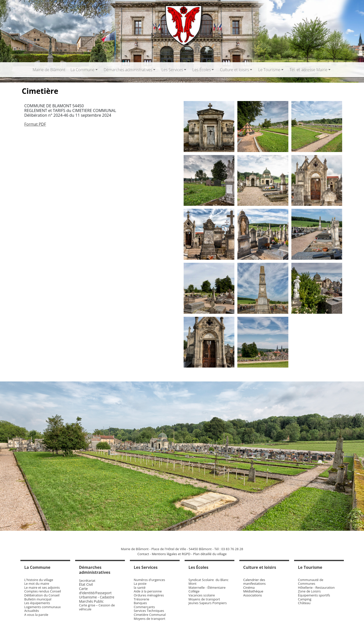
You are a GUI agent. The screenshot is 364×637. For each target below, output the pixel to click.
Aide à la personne (148, 591)
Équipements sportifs (314, 595)
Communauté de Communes (311, 582)
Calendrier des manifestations (255, 582)
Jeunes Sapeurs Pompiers (208, 603)
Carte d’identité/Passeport (95, 591)
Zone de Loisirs (309, 591)
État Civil (86, 584)
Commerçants (144, 607)
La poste (140, 584)
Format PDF (35, 124)
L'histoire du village (39, 580)
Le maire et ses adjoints (42, 587)
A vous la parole (36, 615)
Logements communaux (43, 607)
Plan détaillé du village (210, 554)
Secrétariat (87, 581)
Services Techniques (149, 611)
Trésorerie (142, 599)
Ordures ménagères (149, 595)
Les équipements (37, 603)
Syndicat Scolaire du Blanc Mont (209, 582)
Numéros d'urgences (150, 580)
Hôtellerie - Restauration (316, 587)
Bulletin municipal (38, 599)
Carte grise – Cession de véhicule (97, 607)
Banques (140, 603)
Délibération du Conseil (42, 595)
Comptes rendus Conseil (43, 591)
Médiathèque (253, 591)
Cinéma (249, 587)
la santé (140, 587)
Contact (143, 554)
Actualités (32, 611)
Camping (305, 599)
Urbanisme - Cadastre (97, 597)
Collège (194, 591)
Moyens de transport (150, 619)
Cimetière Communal (150, 615)
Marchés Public (91, 601)
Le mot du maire (37, 584)
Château (304, 603)
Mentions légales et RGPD (171, 554)
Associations (253, 595)
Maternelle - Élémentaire (207, 587)
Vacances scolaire (202, 595)
